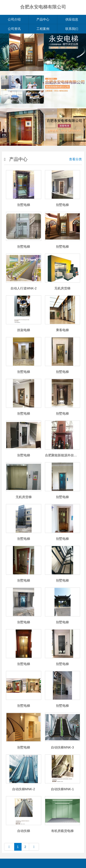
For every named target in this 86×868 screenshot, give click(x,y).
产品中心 (43, 19)
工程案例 (43, 29)
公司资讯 (14, 29)
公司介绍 (14, 19)
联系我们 (72, 29)
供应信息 (72, 19)
